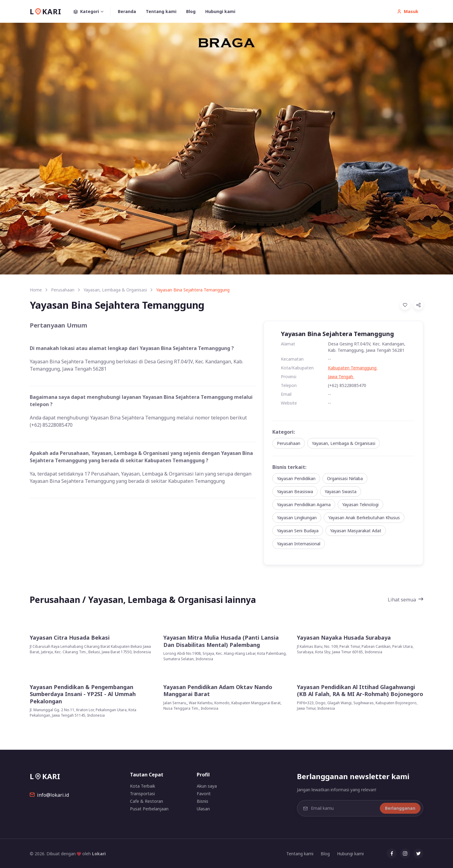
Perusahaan (63, 290)
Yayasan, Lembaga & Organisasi (115, 290)
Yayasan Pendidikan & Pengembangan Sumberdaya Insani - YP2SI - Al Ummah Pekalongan (83, 694)
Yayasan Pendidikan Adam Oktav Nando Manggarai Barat (218, 691)
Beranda (127, 11)
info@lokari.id (49, 795)
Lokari (99, 854)
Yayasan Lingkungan (297, 518)
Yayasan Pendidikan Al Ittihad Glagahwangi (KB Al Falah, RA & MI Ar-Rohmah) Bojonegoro (360, 691)
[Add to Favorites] (405, 305)
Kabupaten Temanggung (353, 368)
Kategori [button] (92, 12)
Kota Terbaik (143, 786)
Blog (191, 11)
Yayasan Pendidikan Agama (304, 505)
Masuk (408, 11)
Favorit (204, 794)
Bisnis (203, 801)
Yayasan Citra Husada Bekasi (70, 638)
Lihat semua (405, 600)
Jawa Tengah (341, 377)
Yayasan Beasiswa (295, 491)
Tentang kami (161, 11)
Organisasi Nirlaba (345, 478)
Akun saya (207, 786)
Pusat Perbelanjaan (149, 809)
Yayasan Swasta (341, 491)
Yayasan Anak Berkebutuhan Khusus (364, 518)
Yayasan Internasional (299, 544)
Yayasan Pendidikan (296, 478)
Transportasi (142, 794)
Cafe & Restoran (146, 801)
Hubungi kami (220, 11)
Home (36, 290)
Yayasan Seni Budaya (298, 531)
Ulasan (203, 809)
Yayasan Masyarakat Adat (356, 531)
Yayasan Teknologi (360, 505)
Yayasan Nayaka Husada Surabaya (344, 638)
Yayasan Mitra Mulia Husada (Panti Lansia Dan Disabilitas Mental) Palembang (221, 641)
